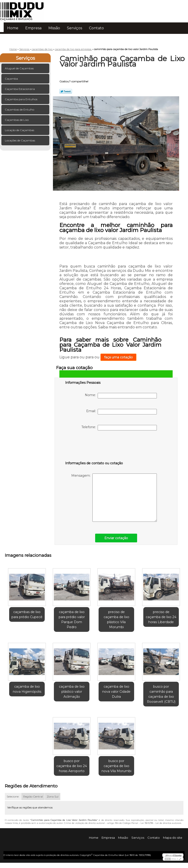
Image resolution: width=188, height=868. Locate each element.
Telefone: (119, 428)
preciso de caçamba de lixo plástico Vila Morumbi (116, 619)
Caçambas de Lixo (17, 120)
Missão (54, 28)
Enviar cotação (116, 538)
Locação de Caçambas (20, 130)
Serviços (75, 28)
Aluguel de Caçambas (20, 68)
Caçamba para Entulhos (21, 99)
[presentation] (94, 447)
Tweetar (66, 91)
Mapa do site (173, 838)
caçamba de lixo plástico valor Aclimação (72, 692)
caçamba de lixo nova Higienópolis (27, 689)
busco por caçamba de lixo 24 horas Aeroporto (72, 766)
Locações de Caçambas (20, 140)
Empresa (33, 28)
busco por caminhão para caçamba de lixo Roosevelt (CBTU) (161, 694)
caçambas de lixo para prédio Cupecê (27, 614)
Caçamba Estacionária (20, 89)
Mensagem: (114, 498)
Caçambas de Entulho (20, 110)
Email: (122, 412)
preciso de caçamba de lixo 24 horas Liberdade (161, 617)
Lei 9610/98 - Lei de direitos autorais (161, 823)
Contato (96, 28)
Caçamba (12, 79)
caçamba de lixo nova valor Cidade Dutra (116, 692)
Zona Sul (53, 796)
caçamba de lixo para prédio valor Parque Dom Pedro (72, 619)
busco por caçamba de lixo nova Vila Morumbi (116, 766)
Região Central (33, 796)
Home (13, 28)
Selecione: (13, 796)
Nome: (121, 396)
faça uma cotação (118, 357)
